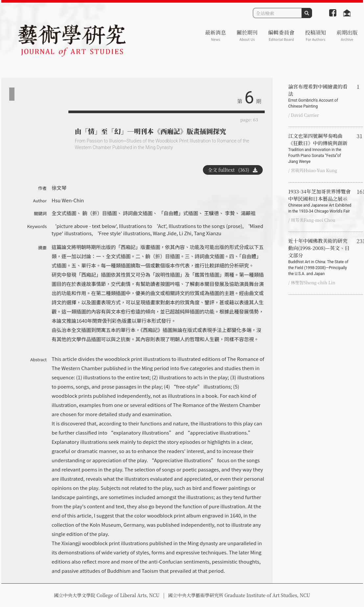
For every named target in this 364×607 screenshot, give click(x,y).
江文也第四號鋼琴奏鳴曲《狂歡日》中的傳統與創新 (320, 148)
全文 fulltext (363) (233, 170)
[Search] (277, 13)
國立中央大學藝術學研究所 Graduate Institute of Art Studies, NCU (239, 595)
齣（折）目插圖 (99, 213)
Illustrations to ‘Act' (143, 226)
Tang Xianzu (208, 233)
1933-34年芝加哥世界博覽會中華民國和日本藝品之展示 (320, 201)
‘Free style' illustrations (122, 233)
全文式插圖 (64, 213)
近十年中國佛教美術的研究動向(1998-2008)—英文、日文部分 (320, 257)
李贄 (230, 213)
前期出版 (347, 35)
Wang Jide (165, 233)
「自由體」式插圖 (178, 213)
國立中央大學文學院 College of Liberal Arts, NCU (107, 595)
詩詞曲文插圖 (138, 213)
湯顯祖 (248, 213)
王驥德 (212, 213)
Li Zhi (185, 233)
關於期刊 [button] (247, 35)
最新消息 (215, 35)
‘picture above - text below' (84, 226)
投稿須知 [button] (315, 35)
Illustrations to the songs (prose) (206, 226)
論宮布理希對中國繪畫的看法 (320, 96)
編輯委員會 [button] (281, 35)
